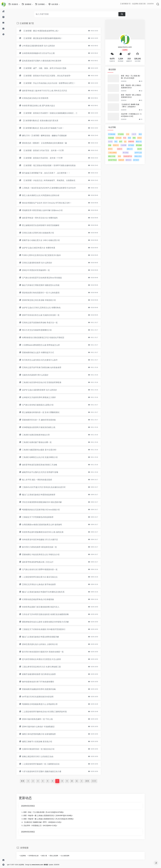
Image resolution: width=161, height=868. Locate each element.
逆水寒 (143, 149)
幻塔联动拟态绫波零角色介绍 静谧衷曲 (41, 599)
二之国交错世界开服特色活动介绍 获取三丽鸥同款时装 (48, 712)
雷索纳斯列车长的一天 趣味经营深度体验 (42, 420)
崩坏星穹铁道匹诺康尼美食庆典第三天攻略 (43, 465)
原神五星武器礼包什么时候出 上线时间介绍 (43, 644)
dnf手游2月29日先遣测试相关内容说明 (41, 697)
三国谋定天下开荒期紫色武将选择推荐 (41, 517)
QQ (129, 142)
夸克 (128, 138)
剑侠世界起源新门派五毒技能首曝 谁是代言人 (44, 607)
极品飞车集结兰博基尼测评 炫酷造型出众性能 (44, 285)
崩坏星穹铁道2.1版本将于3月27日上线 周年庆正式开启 (48, 91)
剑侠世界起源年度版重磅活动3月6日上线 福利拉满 (46, 532)
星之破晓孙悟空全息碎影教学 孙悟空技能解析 (44, 225)
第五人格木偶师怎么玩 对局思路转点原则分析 (44, 195)
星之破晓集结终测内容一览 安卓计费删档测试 (44, 412)
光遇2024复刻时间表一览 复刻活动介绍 (42, 749)
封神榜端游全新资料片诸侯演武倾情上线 (42, 427)
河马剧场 (124, 134)
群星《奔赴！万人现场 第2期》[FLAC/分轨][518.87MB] (47, 812)
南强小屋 (48, 856)
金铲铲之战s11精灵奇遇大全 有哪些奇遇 (42, 248)
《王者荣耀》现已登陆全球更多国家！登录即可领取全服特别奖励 (52, 165)
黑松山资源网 (57, 856)
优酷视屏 (125, 160)
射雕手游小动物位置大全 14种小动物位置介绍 (44, 240)
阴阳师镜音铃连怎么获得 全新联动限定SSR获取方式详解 (49, 622)
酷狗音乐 (132, 160)
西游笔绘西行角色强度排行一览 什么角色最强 (44, 293)
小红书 (137, 134)
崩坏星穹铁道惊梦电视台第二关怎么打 (41, 562)
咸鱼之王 (133, 149)
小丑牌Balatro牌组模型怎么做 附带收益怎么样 (44, 345)
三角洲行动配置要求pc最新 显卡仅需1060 (43, 450)
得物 (113, 145)
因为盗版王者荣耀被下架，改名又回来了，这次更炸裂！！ (50, 173)
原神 (123, 156)
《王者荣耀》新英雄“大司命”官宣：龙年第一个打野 (46, 150)
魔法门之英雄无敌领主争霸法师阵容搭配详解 (44, 637)
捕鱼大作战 (115, 156)
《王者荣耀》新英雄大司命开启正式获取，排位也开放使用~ (50, 76)
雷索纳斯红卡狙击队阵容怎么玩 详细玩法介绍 (44, 555)
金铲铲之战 (142, 153)
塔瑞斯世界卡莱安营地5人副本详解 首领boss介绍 (46, 210)
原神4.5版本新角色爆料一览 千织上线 (41, 719)
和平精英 (135, 145)
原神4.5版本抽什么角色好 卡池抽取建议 (42, 727)
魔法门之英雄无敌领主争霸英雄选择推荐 (42, 495)
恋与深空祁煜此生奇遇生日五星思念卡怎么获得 (45, 659)
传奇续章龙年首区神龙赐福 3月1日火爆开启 (43, 540)
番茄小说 (142, 142)
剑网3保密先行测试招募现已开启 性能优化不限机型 (47, 338)
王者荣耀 (127, 145)
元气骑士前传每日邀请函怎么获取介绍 (41, 405)
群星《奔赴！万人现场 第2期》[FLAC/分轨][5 (134, 77)
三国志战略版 (116, 153)
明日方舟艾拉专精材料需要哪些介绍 (40, 330)
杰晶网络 (27, 856)
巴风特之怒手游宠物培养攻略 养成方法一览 (43, 323)
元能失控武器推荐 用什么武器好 (39, 375)
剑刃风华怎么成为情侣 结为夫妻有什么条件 (43, 360)
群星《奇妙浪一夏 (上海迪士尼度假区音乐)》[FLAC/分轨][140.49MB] (51, 819)
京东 (131, 134)
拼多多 (143, 138)
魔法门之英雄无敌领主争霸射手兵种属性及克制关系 (47, 592)
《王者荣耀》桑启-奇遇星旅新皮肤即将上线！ (44, 31)
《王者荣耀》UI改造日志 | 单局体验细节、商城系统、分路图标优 (52, 180)
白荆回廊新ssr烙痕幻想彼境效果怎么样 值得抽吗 (45, 525)
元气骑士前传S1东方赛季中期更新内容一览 (43, 569)
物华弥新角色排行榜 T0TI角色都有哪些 (41, 682)
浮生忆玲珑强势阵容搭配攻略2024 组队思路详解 (45, 502)
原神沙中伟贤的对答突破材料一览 (39, 270)
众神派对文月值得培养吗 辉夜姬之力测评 (42, 397)
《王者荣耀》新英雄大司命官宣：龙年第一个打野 (46, 158)
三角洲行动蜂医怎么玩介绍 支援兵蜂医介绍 (43, 457)
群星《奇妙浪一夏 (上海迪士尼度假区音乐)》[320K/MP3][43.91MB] (51, 816)
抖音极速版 (115, 134)
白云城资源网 (69, 856)
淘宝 (119, 142)
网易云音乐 (141, 156)
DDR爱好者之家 (37, 856)
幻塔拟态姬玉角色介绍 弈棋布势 (39, 98)
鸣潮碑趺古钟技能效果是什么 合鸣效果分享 (43, 704)
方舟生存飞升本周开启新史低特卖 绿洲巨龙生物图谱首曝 (49, 614)
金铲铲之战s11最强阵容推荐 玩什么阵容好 (43, 390)
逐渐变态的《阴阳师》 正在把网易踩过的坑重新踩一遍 (48, 143)
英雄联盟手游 (131, 156)
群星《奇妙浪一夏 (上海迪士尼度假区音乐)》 (135, 86)
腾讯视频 (142, 145)
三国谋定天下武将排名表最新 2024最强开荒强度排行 (47, 629)
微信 (144, 134)
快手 (124, 142)
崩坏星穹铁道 (116, 160)
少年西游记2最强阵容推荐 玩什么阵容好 (42, 46)
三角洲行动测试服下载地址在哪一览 (40, 442)
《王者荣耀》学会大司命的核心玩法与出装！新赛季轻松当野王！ (52, 83)
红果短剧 (122, 138)
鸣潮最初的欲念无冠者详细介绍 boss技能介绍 (44, 510)
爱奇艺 (114, 149)
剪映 (138, 138)
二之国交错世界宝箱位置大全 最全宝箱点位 (43, 577)
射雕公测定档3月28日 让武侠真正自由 (41, 757)
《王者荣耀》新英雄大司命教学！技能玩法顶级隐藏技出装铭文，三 (53, 113)
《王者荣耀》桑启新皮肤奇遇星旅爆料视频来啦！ (46, 38)
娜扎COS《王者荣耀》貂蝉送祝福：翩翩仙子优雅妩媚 (48, 136)
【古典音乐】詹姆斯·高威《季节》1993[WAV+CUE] (45, 822)
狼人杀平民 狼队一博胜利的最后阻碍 (41, 480)
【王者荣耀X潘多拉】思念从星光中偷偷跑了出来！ (46, 128)
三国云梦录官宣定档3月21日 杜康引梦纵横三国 (45, 667)
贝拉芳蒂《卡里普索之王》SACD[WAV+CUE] (135, 115)
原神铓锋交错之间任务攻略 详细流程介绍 (42, 300)
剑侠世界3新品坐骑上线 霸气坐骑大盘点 (42, 106)
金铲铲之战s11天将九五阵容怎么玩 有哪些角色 (45, 308)
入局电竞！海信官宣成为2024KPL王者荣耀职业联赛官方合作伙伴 (52, 188)
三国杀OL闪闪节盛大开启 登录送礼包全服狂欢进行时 (47, 487)
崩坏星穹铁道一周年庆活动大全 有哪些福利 (43, 218)
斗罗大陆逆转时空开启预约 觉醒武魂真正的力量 (45, 771)
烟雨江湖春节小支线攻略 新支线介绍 (41, 742)
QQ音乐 (123, 149)
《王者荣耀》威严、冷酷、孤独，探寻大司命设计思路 (48, 68)
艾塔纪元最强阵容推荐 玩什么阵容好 (41, 263)
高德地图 (114, 138)
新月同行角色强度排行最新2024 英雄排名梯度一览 (46, 652)
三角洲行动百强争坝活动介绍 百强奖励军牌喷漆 (45, 382)
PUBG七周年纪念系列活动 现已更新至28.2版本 (45, 255)
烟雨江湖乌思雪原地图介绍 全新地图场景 (42, 734)
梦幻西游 (129, 153)
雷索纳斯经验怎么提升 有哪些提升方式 (41, 353)
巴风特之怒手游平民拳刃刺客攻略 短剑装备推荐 (45, 367)
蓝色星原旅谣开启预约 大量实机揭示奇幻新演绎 (45, 61)
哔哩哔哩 (135, 142)
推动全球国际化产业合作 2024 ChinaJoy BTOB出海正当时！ (50, 203)
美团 (133, 138)
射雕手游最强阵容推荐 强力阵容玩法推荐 (42, 674)
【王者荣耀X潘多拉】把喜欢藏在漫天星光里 (44, 121)
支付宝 (114, 142)
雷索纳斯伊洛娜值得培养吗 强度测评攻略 (42, 689)
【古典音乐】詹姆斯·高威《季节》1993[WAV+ (134, 106)
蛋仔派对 (140, 160)
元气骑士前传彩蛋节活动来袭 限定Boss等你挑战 (45, 278)
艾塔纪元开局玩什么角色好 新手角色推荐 (42, 584)
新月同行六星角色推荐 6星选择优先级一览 (43, 547)
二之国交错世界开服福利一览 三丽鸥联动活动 (44, 764)
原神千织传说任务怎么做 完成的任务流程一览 (44, 315)
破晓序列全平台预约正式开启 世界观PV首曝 (44, 472)
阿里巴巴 (119, 145)
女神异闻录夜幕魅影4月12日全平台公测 (42, 53)
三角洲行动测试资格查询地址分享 (39, 435)
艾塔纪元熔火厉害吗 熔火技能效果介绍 (41, 233)
